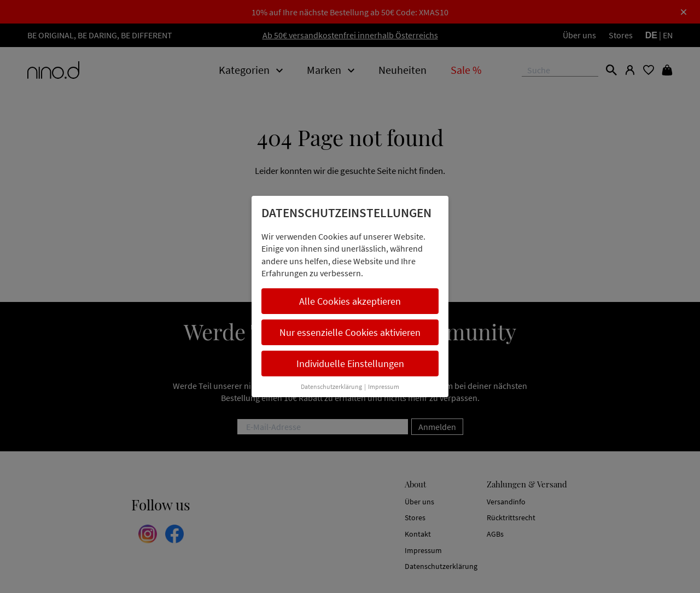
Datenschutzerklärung (331, 386)
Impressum (384, 386)
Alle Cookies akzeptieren (350, 301)
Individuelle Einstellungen (350, 364)
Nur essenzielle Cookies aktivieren (350, 332)
